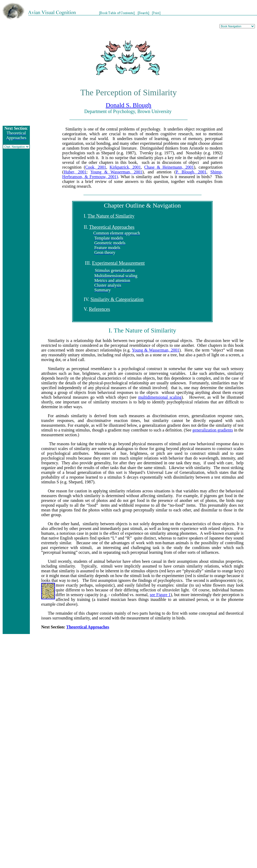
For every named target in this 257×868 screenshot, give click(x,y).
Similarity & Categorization (117, 299)
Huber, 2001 (75, 172)
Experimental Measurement (118, 263)
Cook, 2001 (96, 167)
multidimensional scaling (160, 397)
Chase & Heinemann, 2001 (169, 167)
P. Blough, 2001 (191, 172)
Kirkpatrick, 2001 (125, 167)
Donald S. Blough (128, 105)
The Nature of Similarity (111, 216)
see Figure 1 (160, 595)
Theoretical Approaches (112, 227)
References (100, 309)
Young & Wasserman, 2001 (116, 172)
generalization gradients (213, 430)
